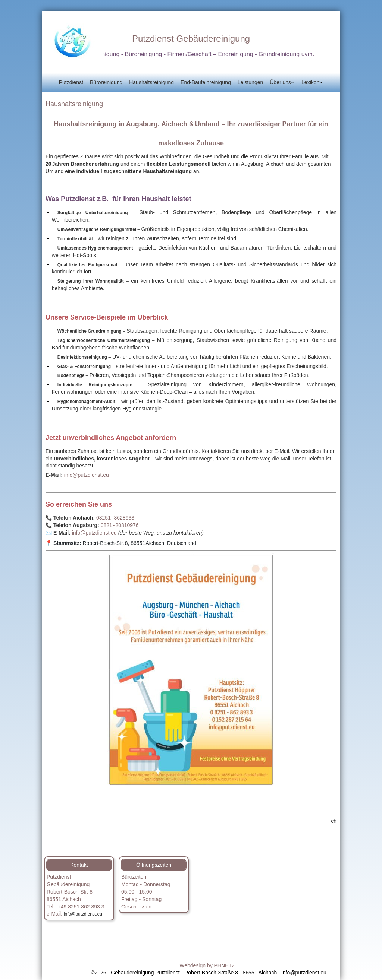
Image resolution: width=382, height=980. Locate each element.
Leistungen (251, 82)
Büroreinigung (106, 82)
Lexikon (310, 82)
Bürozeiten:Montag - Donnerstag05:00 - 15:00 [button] (146, 884)
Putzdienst (71, 82)
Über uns (280, 82)
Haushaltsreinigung (151, 82)
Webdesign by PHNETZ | (209, 965)
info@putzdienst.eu (87, 475)
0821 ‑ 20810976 (120, 525)
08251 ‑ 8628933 (115, 518)
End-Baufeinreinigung (206, 82)
